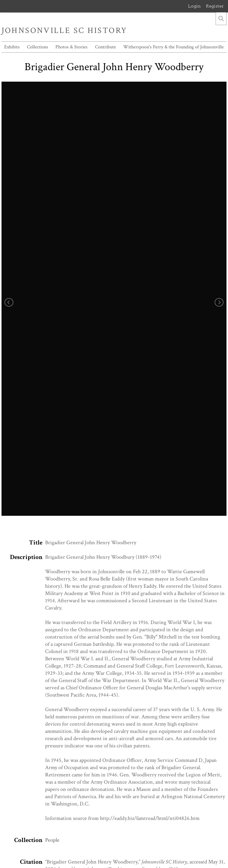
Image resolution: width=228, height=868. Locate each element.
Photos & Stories (71, 47)
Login (194, 6)
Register (215, 6)
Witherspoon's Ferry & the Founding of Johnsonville (173, 47)
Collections (38, 47)
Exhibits (12, 47)
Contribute (106, 47)
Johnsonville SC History (64, 31)
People (52, 840)
